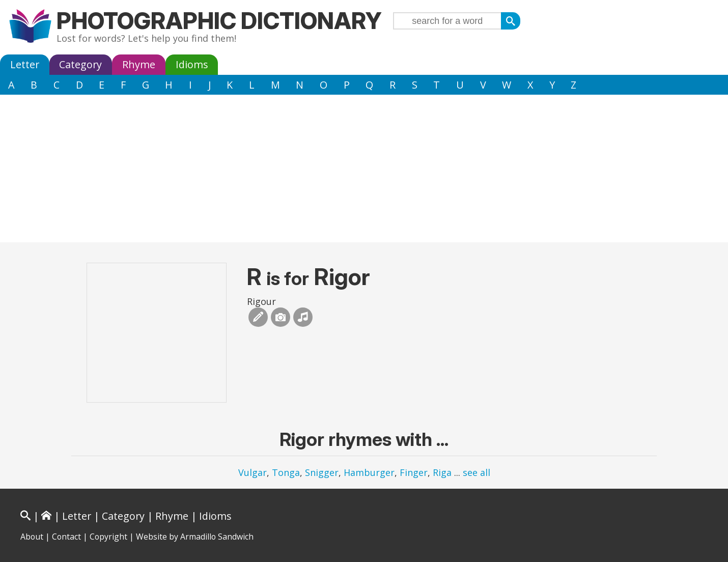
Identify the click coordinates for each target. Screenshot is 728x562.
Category (80, 64)
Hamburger (369, 472)
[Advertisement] (364, 171)
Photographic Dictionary (219, 21)
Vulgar (253, 472)
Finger (414, 472)
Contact (66, 537)
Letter (25, 64)
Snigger (322, 472)
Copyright (108, 537)
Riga (442, 472)
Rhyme (139, 64)
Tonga (286, 472)
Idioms (192, 64)
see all (477, 472)
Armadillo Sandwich (217, 537)
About (32, 537)
